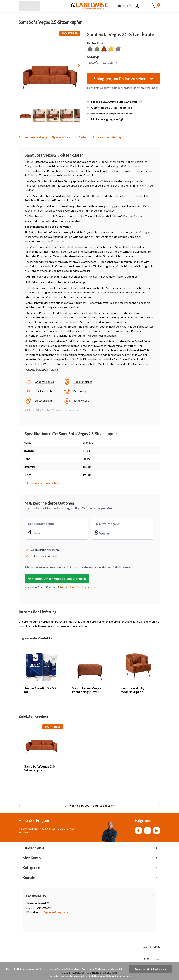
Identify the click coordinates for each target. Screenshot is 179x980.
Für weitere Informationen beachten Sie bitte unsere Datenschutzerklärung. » (91, 976)
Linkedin (157, 830)
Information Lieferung (107, 137)
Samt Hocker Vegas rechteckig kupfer (86, 690)
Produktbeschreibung (33, 137)
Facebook (138, 830)
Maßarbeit (82, 137)
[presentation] (75, 65)
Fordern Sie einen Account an (140, 88)
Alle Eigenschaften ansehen (42, 483)
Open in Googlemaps (57, 912)
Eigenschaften (61, 137)
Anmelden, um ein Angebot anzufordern (57, 578)
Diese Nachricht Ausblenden (150, 969)
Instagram (148, 830)
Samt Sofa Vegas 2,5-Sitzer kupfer (40, 768)
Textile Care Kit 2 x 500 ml (41, 690)
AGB (145, 946)
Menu (28, 6)
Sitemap (155, 946)
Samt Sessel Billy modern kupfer (132, 690)
